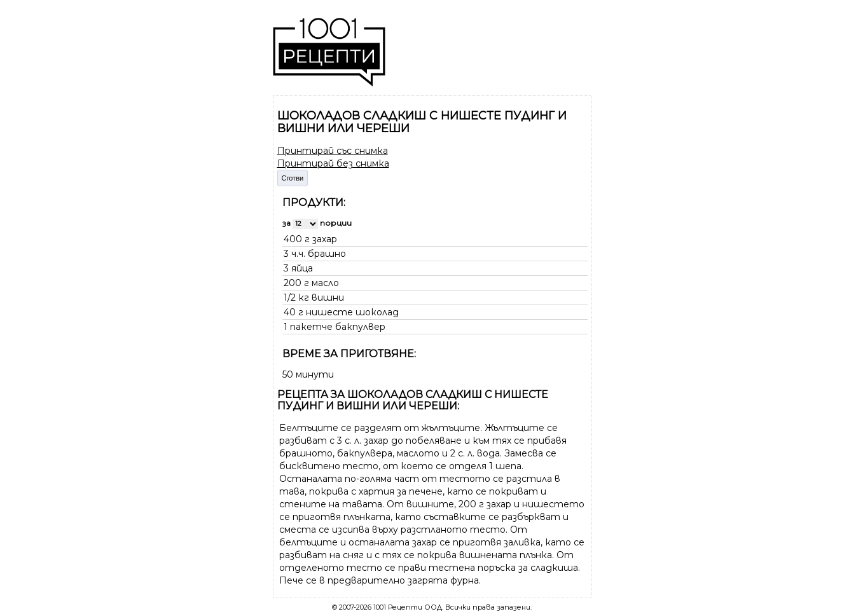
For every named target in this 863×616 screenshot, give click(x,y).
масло (325, 283)
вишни (328, 298)
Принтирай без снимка (333, 163)
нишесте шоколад (352, 312)
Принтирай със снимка (333, 151)
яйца (302, 268)
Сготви (293, 178)
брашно (327, 254)
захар (325, 239)
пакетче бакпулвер (338, 327)
